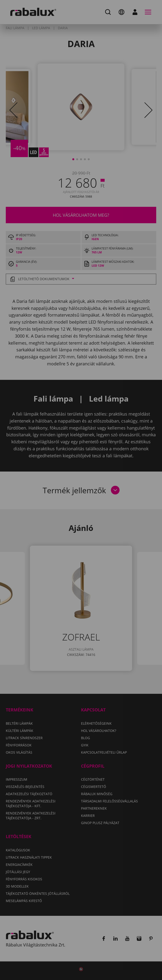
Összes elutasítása (99, 518)
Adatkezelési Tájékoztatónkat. (89, 504)
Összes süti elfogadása (56, 530)
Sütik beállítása (48, 518)
